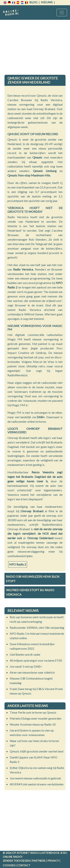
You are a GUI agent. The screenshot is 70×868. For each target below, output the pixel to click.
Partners (39, 861)
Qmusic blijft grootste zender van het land (36, 751)
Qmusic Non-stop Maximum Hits (29, 175)
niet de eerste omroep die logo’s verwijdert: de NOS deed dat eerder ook (35, 533)
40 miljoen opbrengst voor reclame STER (36, 660)
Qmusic (37, 157)
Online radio (12, 857)
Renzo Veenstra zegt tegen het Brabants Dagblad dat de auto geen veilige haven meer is (35, 477)
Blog (33, 2)
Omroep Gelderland (40, 538)
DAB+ (41, 417)
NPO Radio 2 (18, 564)
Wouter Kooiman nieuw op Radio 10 (33, 724)
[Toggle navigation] (62, 13)
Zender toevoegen (16, 861)
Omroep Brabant (32, 511)
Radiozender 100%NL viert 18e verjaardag (37, 627)
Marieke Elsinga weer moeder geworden (35, 718)
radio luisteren (42, 853)
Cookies (9, 865)
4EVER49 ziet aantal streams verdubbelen (37, 784)
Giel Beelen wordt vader (25, 654)
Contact (24, 865)
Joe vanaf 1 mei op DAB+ (26, 666)
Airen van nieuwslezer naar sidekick (32, 672)
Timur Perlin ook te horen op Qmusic (33, 712)
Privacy (53, 861)
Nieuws (47, 2)
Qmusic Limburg (45, 171)
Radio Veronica (23, 269)
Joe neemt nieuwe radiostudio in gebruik (35, 778)
